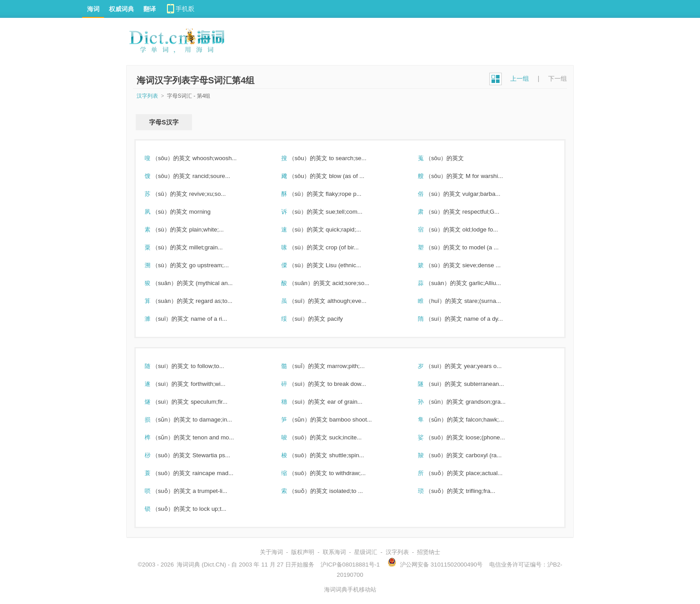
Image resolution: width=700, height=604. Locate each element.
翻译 (150, 9)
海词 (93, 9)
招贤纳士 (429, 552)
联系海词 (334, 552)
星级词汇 (366, 552)
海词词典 (188, 565)
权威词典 (121, 9)
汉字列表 (147, 96)
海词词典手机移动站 (350, 590)
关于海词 (271, 552)
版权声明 (303, 552)
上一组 (520, 79)
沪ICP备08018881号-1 (350, 565)
